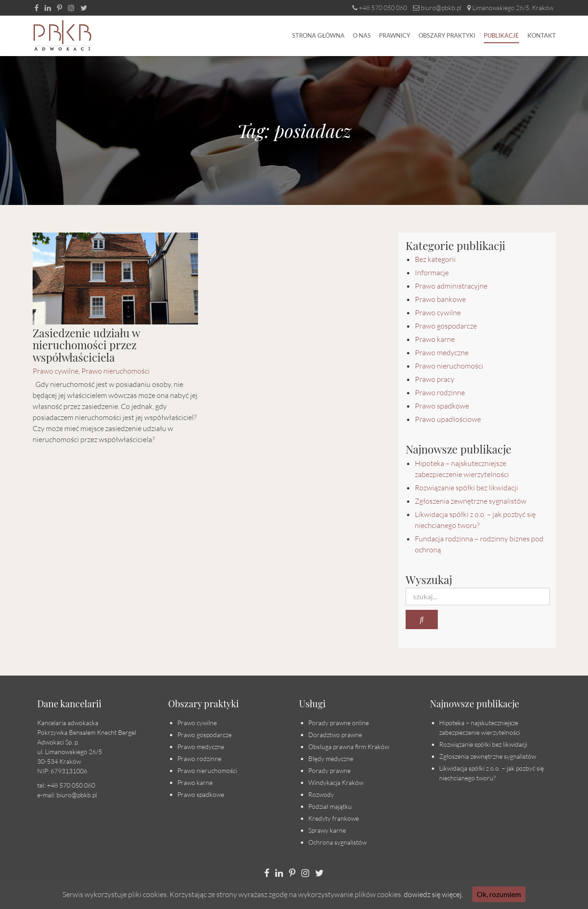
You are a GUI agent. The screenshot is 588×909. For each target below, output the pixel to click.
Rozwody (321, 794)
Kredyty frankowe (334, 818)
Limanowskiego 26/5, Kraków (510, 8)
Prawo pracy (435, 379)
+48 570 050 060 (380, 8)
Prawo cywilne (56, 371)
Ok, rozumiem (499, 894)
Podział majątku (330, 806)
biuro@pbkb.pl (437, 8)
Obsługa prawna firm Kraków (349, 747)
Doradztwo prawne (335, 735)
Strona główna (318, 35)
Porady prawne (329, 770)
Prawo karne (435, 339)
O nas (362, 35)
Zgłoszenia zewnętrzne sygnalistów (471, 501)
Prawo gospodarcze (446, 326)
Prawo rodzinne (440, 392)
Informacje (432, 273)
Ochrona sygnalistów (337, 842)
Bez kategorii (435, 259)
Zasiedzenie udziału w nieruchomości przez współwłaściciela (86, 345)
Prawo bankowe (440, 299)
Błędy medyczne (331, 758)
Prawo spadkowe (442, 406)
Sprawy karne (327, 830)
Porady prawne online (339, 723)
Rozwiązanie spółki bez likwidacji (466, 488)
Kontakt (542, 35)
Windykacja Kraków (336, 782)
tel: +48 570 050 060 (66, 785)
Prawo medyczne (442, 352)
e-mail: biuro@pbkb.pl (67, 795)
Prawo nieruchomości (116, 371)
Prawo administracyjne (451, 286)
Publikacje (501, 35)
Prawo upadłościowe (448, 419)
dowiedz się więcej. (433, 894)
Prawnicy (395, 35)
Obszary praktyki (447, 35)
